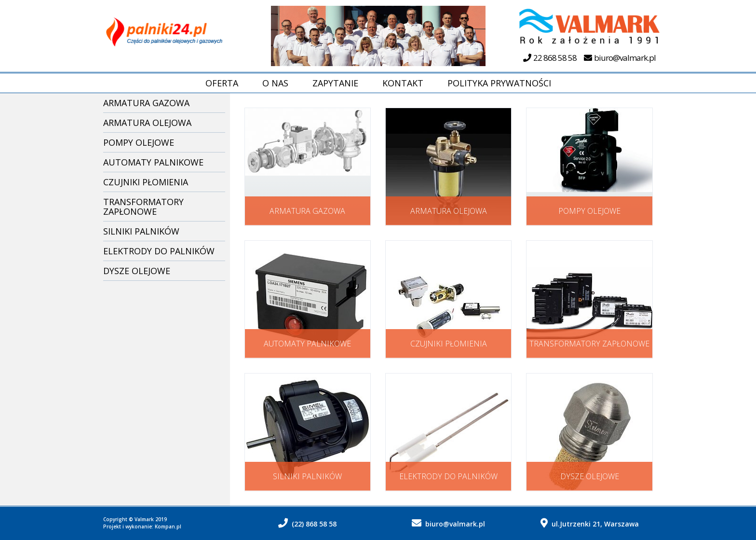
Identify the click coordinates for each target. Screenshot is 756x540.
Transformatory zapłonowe (143, 207)
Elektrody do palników (159, 251)
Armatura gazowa (146, 103)
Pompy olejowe (139, 142)
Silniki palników (141, 231)
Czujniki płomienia (146, 182)
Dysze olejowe (137, 271)
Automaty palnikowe (153, 162)
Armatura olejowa (147, 123)
